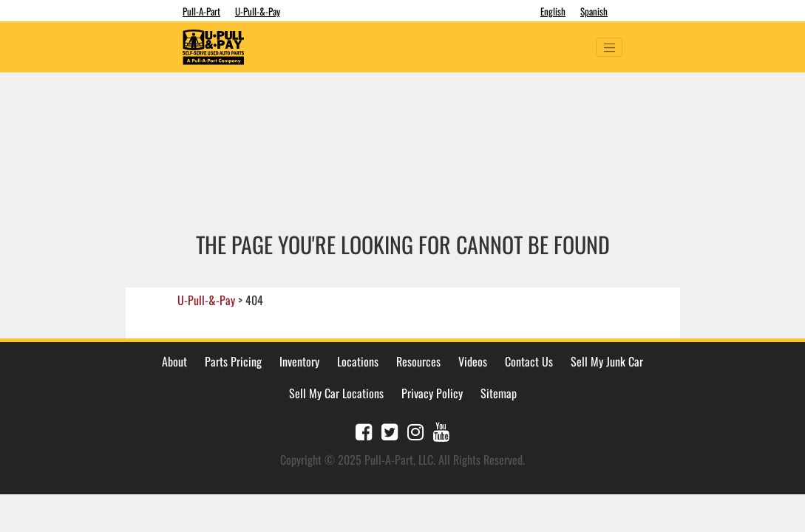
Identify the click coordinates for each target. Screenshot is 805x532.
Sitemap (499, 393)
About (174, 361)
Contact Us (529, 361)
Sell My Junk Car (607, 361)
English (553, 11)
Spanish (594, 11)
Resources (418, 361)
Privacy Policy (432, 393)
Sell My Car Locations (336, 393)
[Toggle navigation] (609, 47)
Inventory (299, 361)
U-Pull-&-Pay (258, 11)
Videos (473, 361)
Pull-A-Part (201, 11)
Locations (358, 361)
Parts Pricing (233, 361)
